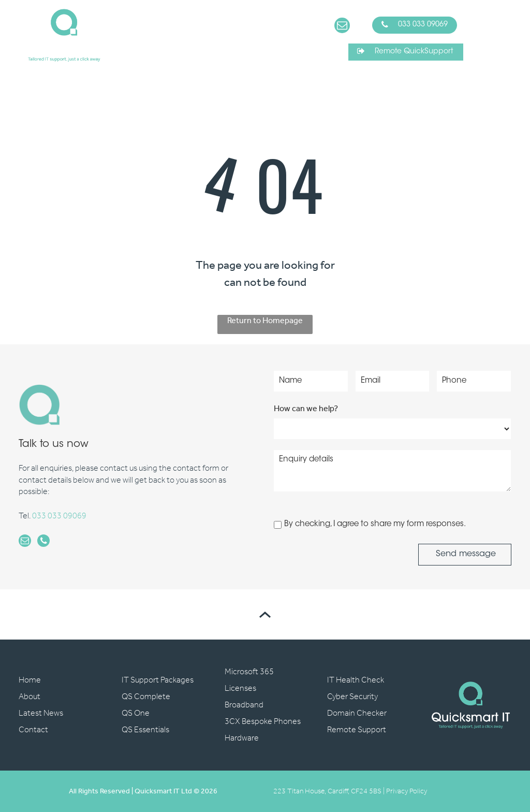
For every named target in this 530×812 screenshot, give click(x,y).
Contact (33, 730)
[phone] (43, 542)
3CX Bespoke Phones (263, 722)
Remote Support (357, 730)
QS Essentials (145, 730)
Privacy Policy (407, 792)
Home (30, 680)
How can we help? (306, 409)
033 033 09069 (59, 516)
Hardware (242, 738)
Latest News (41, 713)
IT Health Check (356, 680)
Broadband (244, 705)
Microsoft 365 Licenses (249, 680)
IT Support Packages (158, 680)
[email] (342, 27)
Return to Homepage (265, 322)
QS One (136, 713)
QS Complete (146, 697)
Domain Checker (357, 713)
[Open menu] (503, 35)
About (30, 697)
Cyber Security (352, 697)
